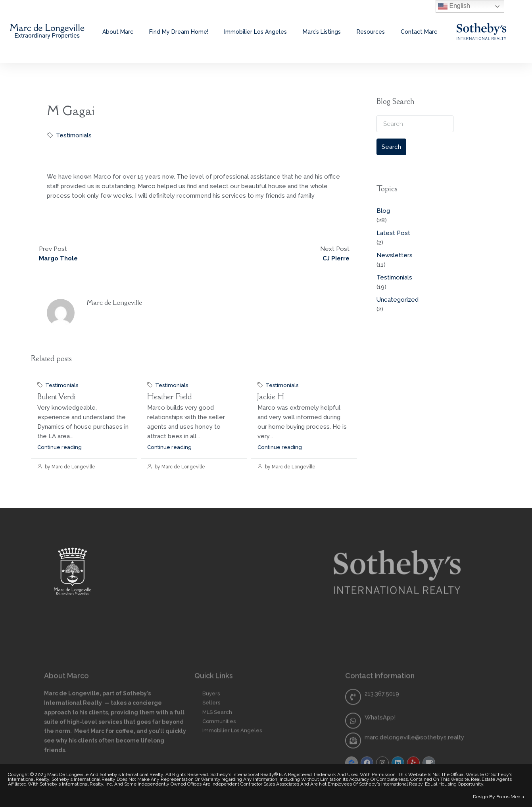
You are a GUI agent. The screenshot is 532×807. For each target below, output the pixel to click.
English (454, 6)
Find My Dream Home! (179, 32)
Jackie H (271, 397)
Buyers (211, 752)
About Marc (118, 32)
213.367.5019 (382, 753)
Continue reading (60, 447)
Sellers (211, 762)
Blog (383, 211)
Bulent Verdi (57, 397)
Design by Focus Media (498, 797)
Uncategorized (398, 300)
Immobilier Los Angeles (255, 32)
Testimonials (74, 135)
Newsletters (395, 255)
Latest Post (393, 233)
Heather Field (169, 397)
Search (391, 147)
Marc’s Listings (322, 32)
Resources (371, 32)
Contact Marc (419, 32)
